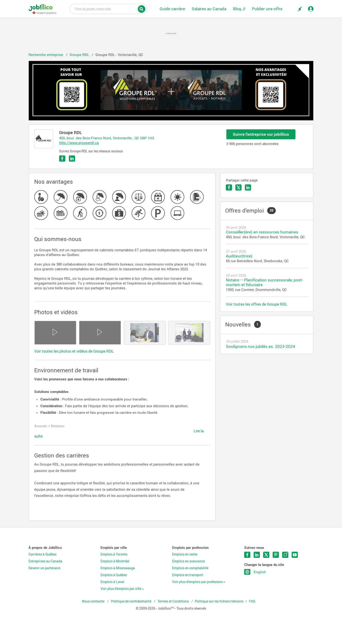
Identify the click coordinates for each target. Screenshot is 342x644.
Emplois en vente (185, 554)
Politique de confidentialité (131, 601)
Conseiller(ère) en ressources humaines (262, 232)
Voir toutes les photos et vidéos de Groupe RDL (74, 351)
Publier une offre (267, 9)
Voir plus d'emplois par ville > (122, 589)
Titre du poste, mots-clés (108, 9)
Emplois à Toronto (114, 554)
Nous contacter (94, 601)
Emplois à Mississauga (118, 568)
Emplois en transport (188, 575)
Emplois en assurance (188, 561)
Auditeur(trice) (239, 256)
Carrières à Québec (43, 554)
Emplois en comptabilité (190, 568)
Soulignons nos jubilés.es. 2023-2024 (261, 346)
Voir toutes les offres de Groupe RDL (257, 304)
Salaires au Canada (209, 9)
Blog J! (239, 9)
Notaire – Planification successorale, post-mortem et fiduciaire (264, 282)
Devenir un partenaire (44, 568)
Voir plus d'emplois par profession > (199, 582)
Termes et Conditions (173, 601)
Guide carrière (172, 9)
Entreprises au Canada (45, 561)
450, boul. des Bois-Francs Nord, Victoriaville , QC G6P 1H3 (107, 138)
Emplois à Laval (112, 582)
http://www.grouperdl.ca (79, 143)
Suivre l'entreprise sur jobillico (261, 134)
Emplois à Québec (114, 575)
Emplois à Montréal (115, 561)
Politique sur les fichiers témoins (219, 601)
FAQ (252, 601)
